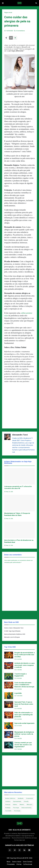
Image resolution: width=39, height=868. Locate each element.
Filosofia (26, 801)
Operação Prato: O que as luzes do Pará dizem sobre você (24, 704)
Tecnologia (17, 811)
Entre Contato (28, 862)
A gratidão (18, 693)
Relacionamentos (26, 808)
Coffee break (28, 864)
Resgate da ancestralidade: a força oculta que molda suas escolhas (25, 655)
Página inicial (8, 12)
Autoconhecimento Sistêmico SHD (15, 634)
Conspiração (29, 798)
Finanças (8, 805)
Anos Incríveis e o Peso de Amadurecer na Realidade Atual (19, 541)
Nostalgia (8, 808)
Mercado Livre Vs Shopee (12, 637)
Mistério (22, 805)
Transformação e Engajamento (21, 675)
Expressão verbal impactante (24, 723)
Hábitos (15, 805)
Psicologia (16, 808)
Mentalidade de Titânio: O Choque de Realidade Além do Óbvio (17, 514)
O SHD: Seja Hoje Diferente (12, 631)
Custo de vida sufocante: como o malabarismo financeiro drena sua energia (24, 685)
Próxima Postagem (30, 615)
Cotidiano (8, 801)
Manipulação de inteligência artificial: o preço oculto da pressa (24, 734)
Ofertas (19, 864)
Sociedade (8, 811)
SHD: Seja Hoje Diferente (15, 858)
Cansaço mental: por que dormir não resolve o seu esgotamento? (23, 745)
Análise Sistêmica (10, 798)
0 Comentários (20, 31)
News (9, 862)
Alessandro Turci (20, 435)
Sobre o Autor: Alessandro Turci (14, 628)
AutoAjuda (21, 798)
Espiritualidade (17, 801)
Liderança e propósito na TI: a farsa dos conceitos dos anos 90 (18, 487)
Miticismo (29, 805)
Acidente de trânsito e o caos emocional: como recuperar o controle (25, 665)
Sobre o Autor (17, 862)
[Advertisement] (19, 406)
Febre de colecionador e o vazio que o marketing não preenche (24, 715)
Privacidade (11, 864)
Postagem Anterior (9, 615)
